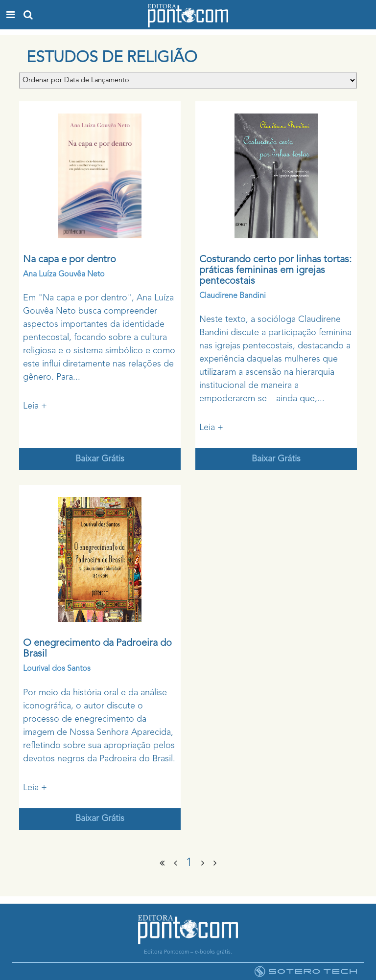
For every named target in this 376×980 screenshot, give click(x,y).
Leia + (35, 406)
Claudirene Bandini (233, 296)
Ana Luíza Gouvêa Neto (64, 274)
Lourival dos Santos (57, 669)
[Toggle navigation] (11, 15)
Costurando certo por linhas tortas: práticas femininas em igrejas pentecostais (275, 271)
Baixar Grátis (100, 459)
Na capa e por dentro (70, 260)
